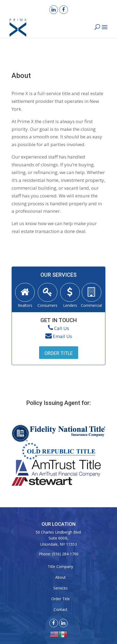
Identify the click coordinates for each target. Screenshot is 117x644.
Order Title (59, 353)
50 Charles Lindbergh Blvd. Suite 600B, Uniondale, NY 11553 (59, 538)
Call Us (62, 328)
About (61, 577)
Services (61, 588)
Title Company (60, 566)
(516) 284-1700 (65, 554)
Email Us (62, 336)
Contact (61, 609)
